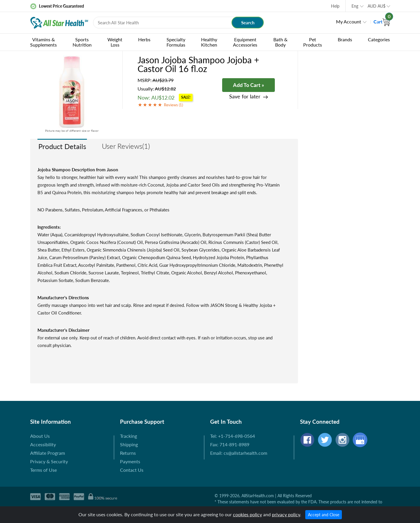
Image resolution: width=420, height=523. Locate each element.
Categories (379, 39)
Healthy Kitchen (209, 42)
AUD (377, 6)
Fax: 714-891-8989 (230, 444)
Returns (128, 453)
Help (335, 6)
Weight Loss (115, 42)
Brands (345, 39)
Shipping (129, 444)
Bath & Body (280, 42)
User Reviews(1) (126, 146)
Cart (382, 22)
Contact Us (132, 470)
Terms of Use (43, 470)
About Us (40, 436)
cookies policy (247, 514)
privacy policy (286, 514)
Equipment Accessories (245, 42)
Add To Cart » (248, 85)
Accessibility (43, 444)
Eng (355, 6)
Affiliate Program (48, 453)
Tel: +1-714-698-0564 (233, 436)
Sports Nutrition (82, 42)
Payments (130, 461)
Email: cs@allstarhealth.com (239, 453)
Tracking (128, 436)
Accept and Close (324, 515)
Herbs (144, 39)
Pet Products (313, 42)
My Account (349, 22)
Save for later (245, 96)
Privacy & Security (49, 461)
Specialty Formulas (176, 42)
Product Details (62, 146)
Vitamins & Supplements (43, 42)
